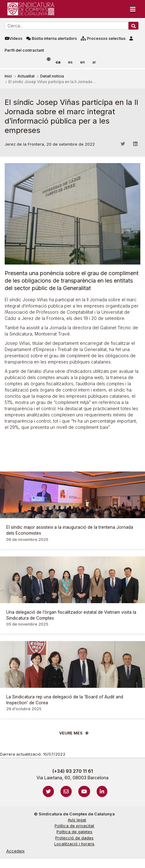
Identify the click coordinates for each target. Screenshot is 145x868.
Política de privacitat (74, 826)
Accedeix (15, 851)
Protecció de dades (74, 838)
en (82, 62)
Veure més (71, 733)
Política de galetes (74, 832)
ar (94, 62)
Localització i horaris (74, 844)
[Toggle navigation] (133, 9)
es (70, 62)
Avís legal (77, 820)
